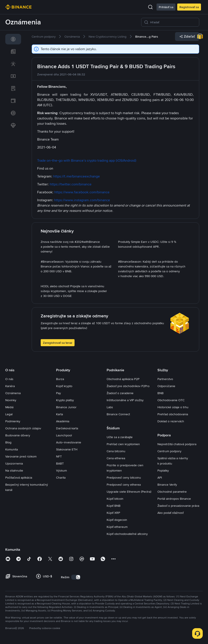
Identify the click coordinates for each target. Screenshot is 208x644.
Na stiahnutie (14, 470)
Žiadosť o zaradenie (120, 393)
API (160, 478)
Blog (8, 442)
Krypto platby (65, 400)
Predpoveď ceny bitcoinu (124, 478)
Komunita (12, 449)
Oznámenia (13, 393)
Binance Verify (167, 485)
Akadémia (63, 421)
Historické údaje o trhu (173, 407)
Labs (110, 407)
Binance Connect (118, 414)
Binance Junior (66, 407)
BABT (60, 463)
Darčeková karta (67, 428)
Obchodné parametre (172, 492)
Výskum (61, 470)
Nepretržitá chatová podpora (177, 444)
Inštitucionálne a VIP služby (125, 400)
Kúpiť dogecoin (117, 520)
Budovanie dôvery (18, 435)
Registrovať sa (189, 7)
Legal (9, 414)
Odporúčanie (166, 386)
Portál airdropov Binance (174, 499)
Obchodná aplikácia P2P (123, 379)
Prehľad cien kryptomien (123, 444)
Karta (59, 414)
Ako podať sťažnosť (171, 513)
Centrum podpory (169, 451)
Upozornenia (14, 463)
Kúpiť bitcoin (115, 499)
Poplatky (163, 470)
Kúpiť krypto (64, 386)
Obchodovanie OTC (171, 400)
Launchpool (64, 435)
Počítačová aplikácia (19, 478)
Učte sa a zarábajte (120, 437)
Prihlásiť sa (166, 7)
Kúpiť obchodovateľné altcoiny (127, 534)
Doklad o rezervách (171, 421)
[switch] (76, 577)
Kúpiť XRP (113, 513)
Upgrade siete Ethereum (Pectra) (129, 492)
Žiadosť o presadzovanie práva (178, 506)
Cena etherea (116, 458)
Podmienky (13, 421)
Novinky (11, 400)
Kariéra (10, 386)
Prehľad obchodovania (173, 414)
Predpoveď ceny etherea (124, 485)
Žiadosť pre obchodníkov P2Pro (128, 386)
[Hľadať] (173, 22)
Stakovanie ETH (67, 449)
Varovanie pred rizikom (21, 456)
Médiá (9, 407)
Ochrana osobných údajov (23, 428)
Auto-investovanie (69, 442)
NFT (59, 456)
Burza (60, 379)
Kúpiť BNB (114, 506)
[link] (13, 39)
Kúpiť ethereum (117, 527)
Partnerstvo (165, 379)
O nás (9, 379)
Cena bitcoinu (116, 451)
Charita (61, 478)
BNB (161, 393)
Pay (58, 393)
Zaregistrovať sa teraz (58, 343)
